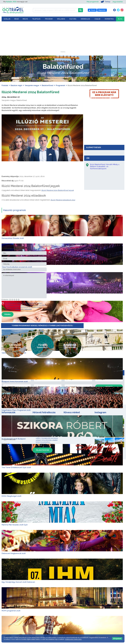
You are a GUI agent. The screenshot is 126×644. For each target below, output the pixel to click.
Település (36, 19)
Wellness (61, 19)
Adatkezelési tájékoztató (73, 639)
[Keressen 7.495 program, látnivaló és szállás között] (56, 10)
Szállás (7, 19)
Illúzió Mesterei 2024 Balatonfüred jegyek (58, 190)
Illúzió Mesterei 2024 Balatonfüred (37, 92)
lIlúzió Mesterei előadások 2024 (63, 200)
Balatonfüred (47, 85)
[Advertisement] (63, 38)
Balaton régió (16, 85)
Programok (60, 85)
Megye (25, 19)
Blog (120, 19)
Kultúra (73, 19)
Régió (17, 19)
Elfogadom (117, 638)
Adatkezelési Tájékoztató (23, 309)
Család (97, 19)
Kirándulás (85, 19)
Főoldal (5, 85)
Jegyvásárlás (118, 2)
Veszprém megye (32, 85)
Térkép (105, 2)
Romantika (109, 19)
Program (49, 19)
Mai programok (93, 2)
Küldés (8, 314)
